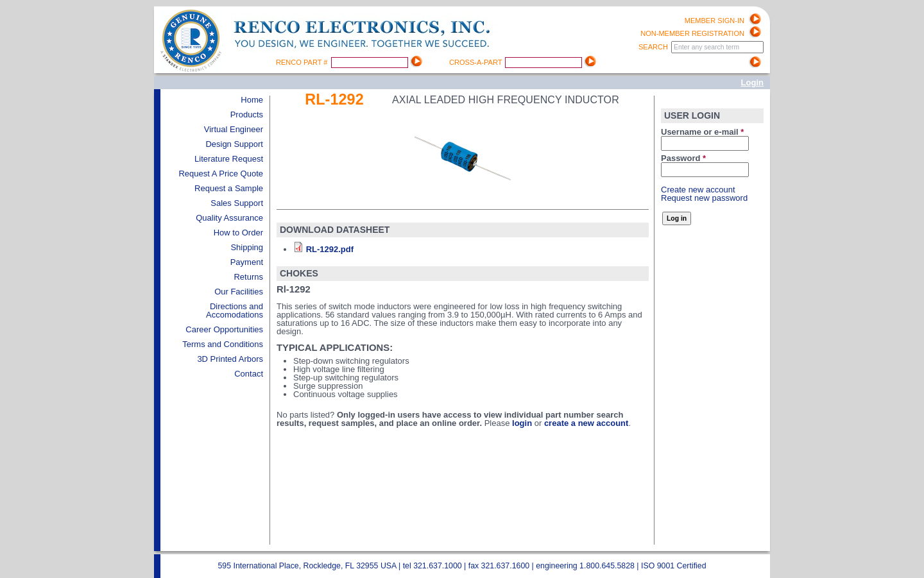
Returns (248, 277)
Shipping (247, 247)
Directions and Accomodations (235, 310)
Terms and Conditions (223, 344)
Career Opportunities (224, 329)
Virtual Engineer (234, 129)
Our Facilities (239, 292)
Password (683, 158)
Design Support (234, 144)
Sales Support (237, 203)
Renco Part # (303, 62)
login (522, 423)
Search (654, 47)
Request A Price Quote (221, 174)
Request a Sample (229, 188)
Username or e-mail (702, 132)
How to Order (238, 233)
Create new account (698, 190)
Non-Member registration (692, 33)
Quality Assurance (229, 218)
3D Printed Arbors (230, 359)
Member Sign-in (714, 21)
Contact (249, 374)
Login (752, 82)
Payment (247, 262)
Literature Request (229, 159)
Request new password (704, 198)
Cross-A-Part (476, 62)
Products (247, 115)
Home (252, 100)
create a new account (586, 423)
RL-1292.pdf (330, 249)
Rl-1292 (334, 99)
